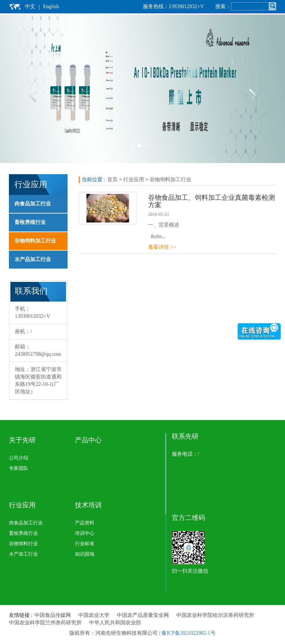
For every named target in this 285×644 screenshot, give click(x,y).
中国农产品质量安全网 (143, 615)
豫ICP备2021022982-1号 (188, 633)
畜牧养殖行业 (30, 222)
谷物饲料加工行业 (35, 241)
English (51, 6)
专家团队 (19, 468)
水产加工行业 (23, 554)
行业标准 (85, 544)
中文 (30, 6)
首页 (112, 180)
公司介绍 (19, 458)
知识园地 (85, 554)
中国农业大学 (94, 615)
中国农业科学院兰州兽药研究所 (45, 623)
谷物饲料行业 (23, 544)
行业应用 (134, 180)
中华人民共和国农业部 (115, 623)
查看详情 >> (162, 247)
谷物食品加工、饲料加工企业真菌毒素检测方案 (212, 201)
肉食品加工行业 (33, 204)
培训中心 (85, 533)
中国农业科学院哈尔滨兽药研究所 (215, 615)
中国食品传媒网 (53, 615)
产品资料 (85, 523)
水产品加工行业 (33, 259)
